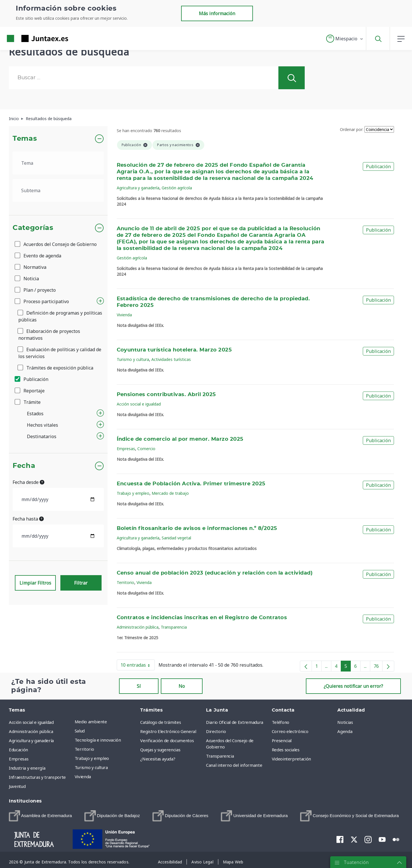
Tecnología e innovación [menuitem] (98, 740)
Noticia (27, 279)
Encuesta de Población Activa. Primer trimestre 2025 (191, 484)
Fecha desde (28, 482)
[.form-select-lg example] (58, 163)
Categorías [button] (33, 228)
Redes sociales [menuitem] (286, 750)
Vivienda (124, 315)
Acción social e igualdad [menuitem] (31, 722)
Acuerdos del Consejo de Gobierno (56, 244)
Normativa (31, 267)
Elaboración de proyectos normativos (49, 335)
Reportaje (30, 391)
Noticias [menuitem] (345, 722)
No (182, 686)
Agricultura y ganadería (138, 188)
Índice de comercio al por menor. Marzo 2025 (180, 439)
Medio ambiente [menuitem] (91, 722)
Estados (35, 414)
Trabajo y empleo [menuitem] (92, 758)
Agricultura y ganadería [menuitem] (31, 740)
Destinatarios (42, 436)
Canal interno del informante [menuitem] (234, 765)
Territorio (125, 582)
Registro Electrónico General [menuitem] (168, 731)
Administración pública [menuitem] (31, 731)
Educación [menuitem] (18, 750)
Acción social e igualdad (139, 404)
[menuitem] (40, 816)
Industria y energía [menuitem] (27, 768)
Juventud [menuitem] (17, 786)
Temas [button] (25, 139)
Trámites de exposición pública (56, 368)
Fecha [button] (24, 466)
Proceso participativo (42, 301)
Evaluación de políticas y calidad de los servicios (60, 353)
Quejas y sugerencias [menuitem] (160, 750)
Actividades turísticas (171, 359)
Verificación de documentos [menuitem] (167, 740)
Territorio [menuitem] (84, 749)
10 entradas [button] (138, 666)
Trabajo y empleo (133, 493)
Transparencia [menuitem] (220, 756)
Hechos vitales (42, 425)
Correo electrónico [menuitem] (290, 731)
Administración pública (138, 627)
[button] (345, 39)
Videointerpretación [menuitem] (291, 759)
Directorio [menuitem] (216, 731)
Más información (217, 13)
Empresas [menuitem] (19, 759)
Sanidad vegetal (176, 538)
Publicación (32, 379)
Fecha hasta (28, 519)
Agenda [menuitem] (345, 731)
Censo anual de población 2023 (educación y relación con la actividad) (215, 573)
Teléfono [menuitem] (281, 722)
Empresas (126, 449)
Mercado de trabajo (170, 493)
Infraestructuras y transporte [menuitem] (37, 777)
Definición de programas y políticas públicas (60, 316)
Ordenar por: (352, 129)
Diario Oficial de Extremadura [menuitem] (235, 722)
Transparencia (174, 627)
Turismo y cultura (133, 359)
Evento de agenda (38, 256)
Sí (139, 686)
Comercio (146, 449)
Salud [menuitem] (80, 731)
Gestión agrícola (177, 188)
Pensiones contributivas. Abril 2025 (166, 395)
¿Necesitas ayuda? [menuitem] (158, 759)
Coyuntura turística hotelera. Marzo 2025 (174, 350)
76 (378, 667)
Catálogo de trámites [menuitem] (161, 722)
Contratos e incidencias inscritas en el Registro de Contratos (202, 618)
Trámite (28, 402)
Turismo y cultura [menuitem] (91, 767)
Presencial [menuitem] (282, 740)
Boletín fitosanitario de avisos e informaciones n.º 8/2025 (197, 529)
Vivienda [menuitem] (83, 776)
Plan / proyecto (36, 290)
